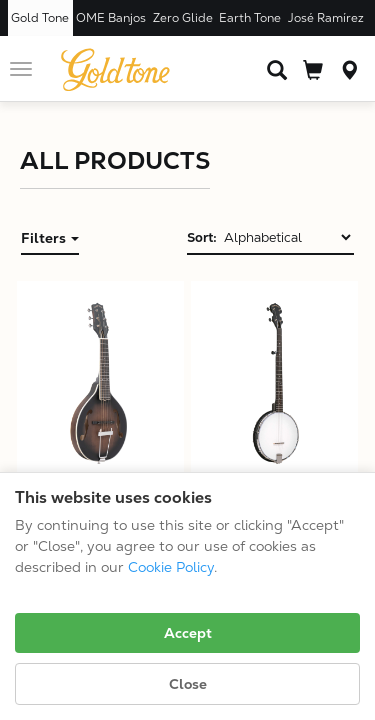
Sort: (202, 237)
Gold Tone (40, 18)
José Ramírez (326, 18)
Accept (188, 633)
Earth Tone (250, 18)
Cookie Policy (171, 567)
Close (188, 684)
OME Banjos (111, 18)
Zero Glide (183, 18)
